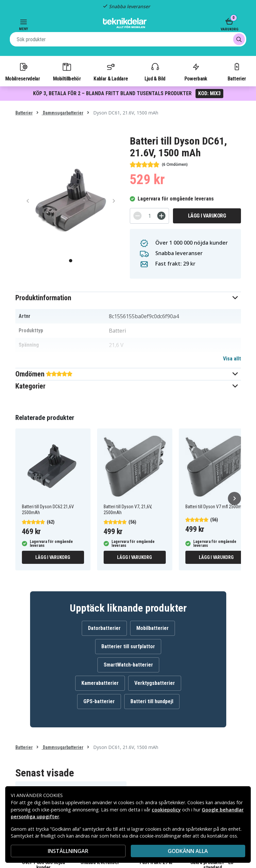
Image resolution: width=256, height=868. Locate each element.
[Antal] (149, 216)
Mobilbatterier (153, 628)
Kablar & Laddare (111, 72)
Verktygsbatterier (155, 683)
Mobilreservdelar (23, 72)
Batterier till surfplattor (128, 646)
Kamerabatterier (100, 683)
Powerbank (196, 72)
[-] (137, 216)
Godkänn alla (188, 851)
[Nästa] (234, 498)
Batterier (237, 72)
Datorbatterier (104, 628)
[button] (128, 298)
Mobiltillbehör (67, 72)
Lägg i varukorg (207, 216)
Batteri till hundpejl (152, 701)
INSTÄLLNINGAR (68, 851)
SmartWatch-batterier (128, 665)
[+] (161, 216)
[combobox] (128, 39)
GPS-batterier (99, 701)
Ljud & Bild (155, 72)
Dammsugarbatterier (63, 113)
